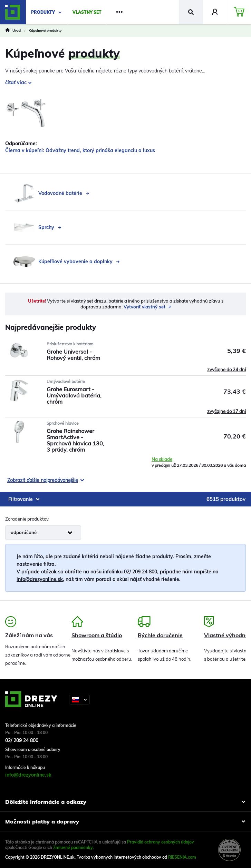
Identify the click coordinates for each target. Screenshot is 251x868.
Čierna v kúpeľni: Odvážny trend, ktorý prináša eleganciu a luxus (80, 150)
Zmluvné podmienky (73, 847)
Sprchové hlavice (63, 423)
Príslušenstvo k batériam (70, 344)
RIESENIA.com (182, 857)
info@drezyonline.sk (40, 579)
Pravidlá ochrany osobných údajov (161, 842)
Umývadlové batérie (66, 381)
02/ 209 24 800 (141, 572)
